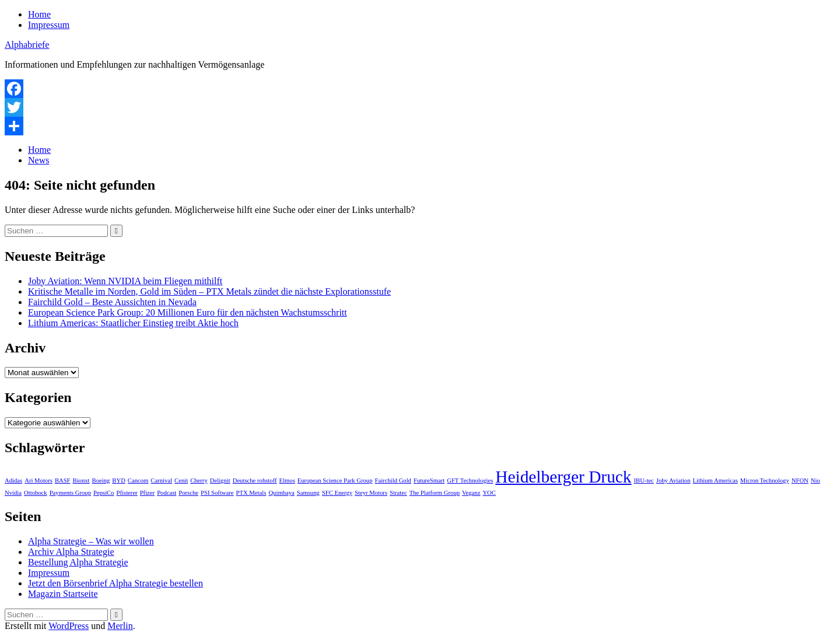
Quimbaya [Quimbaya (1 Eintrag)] (281, 493)
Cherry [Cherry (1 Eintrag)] (199, 481)
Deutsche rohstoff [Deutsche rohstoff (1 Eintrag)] (255, 481)
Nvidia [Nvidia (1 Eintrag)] (13, 493)
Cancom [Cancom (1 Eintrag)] (138, 481)
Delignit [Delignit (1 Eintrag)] (220, 481)
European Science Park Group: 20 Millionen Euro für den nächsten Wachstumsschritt (188, 312)
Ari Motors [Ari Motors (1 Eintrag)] (38, 481)
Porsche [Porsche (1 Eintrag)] (188, 493)
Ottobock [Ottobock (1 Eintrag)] (36, 493)
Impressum (49, 25)
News (38, 160)
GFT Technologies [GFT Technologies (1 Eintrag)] (470, 481)
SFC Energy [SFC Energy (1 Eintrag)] (337, 493)
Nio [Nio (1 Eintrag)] (815, 481)
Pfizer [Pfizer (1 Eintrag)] (147, 493)
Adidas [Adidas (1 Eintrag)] (13, 481)
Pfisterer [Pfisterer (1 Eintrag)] (127, 493)
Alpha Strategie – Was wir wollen (91, 541)
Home (39, 14)
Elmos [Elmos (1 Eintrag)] (287, 481)
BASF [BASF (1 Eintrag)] (63, 481)
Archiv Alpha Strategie (71, 552)
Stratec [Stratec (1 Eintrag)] (398, 493)
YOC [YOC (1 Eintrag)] (489, 493)
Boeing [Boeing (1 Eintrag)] (101, 481)
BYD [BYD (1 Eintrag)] (119, 481)
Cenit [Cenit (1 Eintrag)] (181, 481)
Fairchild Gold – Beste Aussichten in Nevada (112, 302)
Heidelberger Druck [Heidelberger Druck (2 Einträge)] (563, 477)
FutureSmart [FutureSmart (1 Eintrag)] (429, 481)
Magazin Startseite (63, 594)
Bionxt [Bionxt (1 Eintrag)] (81, 481)
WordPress (69, 626)
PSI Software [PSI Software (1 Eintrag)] (217, 493)
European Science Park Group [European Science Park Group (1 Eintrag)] (335, 481)
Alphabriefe (27, 45)
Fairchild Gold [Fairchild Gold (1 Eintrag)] (393, 481)
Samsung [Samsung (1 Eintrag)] (308, 493)
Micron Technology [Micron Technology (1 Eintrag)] (765, 481)
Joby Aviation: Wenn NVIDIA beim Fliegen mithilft (125, 281)
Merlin (120, 626)
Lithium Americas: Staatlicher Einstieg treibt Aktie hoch (133, 323)
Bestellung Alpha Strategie (78, 562)
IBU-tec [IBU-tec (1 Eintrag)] (643, 481)
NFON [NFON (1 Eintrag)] (800, 481)
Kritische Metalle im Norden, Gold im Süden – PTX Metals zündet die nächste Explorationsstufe (209, 291)
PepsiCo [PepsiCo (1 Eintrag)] (104, 493)
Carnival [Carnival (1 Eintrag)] (161, 481)
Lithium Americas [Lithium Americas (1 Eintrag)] (715, 481)
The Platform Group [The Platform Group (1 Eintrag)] (435, 493)
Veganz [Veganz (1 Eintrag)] (471, 493)
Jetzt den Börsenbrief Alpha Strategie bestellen (116, 583)
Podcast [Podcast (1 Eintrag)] (167, 493)
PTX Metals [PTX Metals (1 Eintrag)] (251, 493)
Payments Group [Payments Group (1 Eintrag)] (70, 493)
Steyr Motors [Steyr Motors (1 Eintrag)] (371, 493)
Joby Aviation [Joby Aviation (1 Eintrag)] (673, 481)
